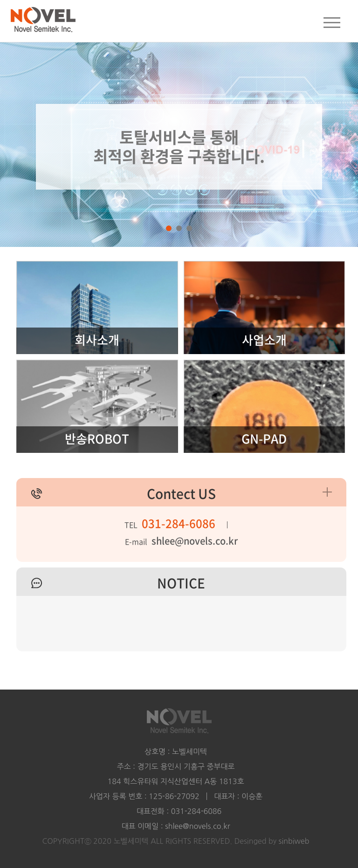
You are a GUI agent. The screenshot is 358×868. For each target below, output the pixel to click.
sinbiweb (294, 841)
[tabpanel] (179, 123)
